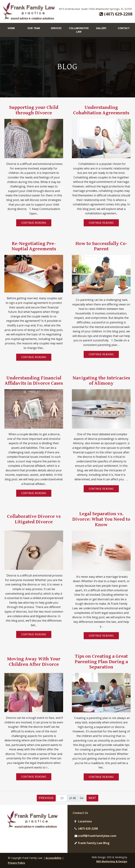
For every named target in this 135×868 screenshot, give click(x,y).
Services (56, 28)
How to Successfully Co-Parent (101, 246)
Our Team (34, 28)
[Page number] (62, 798)
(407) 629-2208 (116, 14)
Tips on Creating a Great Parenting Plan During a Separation (101, 661)
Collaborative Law (79, 30)
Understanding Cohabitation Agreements (101, 110)
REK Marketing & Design (112, 861)
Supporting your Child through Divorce (34, 110)
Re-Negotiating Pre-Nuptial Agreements (34, 246)
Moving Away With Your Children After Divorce (34, 661)
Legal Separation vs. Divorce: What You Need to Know (101, 519)
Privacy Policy (17, 863)
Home (11, 28)
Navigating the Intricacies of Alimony (101, 380)
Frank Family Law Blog (94, 843)
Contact (124, 28)
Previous (46, 798)
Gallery (101, 28)
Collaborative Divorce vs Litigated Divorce (34, 519)
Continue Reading (34, 223)
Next (92, 798)
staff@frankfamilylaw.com (97, 836)
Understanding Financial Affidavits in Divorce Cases (34, 380)
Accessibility (54, 858)
